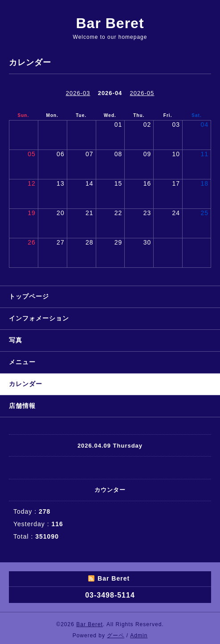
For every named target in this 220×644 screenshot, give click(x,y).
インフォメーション (39, 318)
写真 (16, 340)
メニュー (22, 362)
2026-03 (78, 93)
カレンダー (26, 384)
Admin (139, 636)
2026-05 (142, 93)
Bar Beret (110, 23)
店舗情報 (22, 406)
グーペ (116, 636)
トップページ (29, 296)
